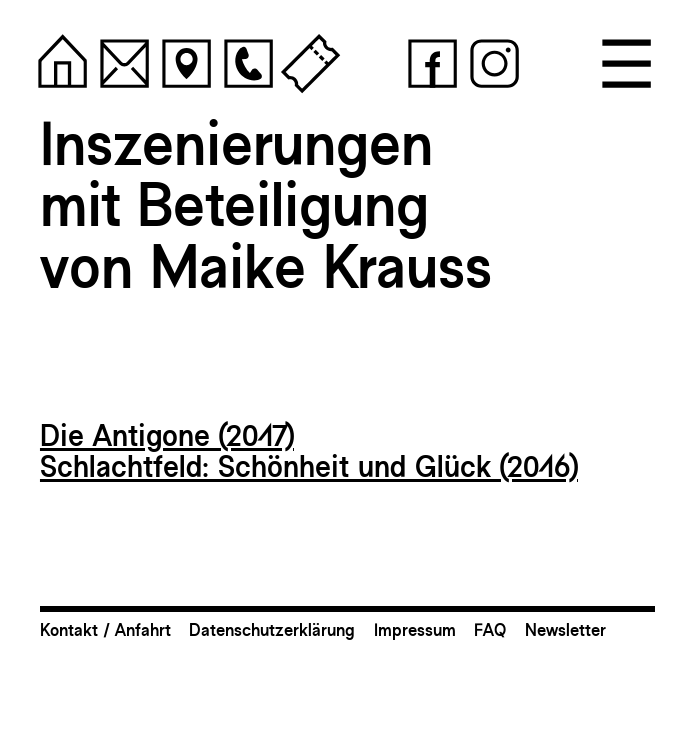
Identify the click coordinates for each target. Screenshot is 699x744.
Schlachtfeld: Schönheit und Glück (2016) (309, 466)
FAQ (490, 630)
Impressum (415, 630)
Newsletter (565, 630)
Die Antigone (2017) (167, 435)
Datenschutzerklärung (272, 630)
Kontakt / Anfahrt (105, 630)
